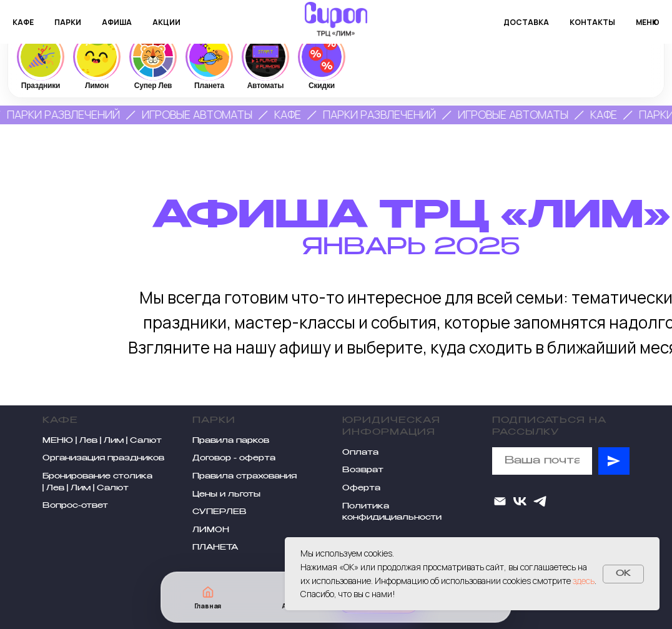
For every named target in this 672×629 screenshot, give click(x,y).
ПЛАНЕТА (215, 548)
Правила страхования (245, 477)
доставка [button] (526, 22)
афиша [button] (117, 22)
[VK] (520, 501)
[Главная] (208, 597)
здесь (584, 581)
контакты (592, 22)
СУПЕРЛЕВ (220, 512)
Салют (146, 441)
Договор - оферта (234, 458)
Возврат (363, 470)
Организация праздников (103, 458)
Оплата (360, 453)
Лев (88, 441)
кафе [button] (23, 22)
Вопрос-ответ (75, 506)
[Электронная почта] (500, 501)
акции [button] (166, 22)
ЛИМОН (211, 530)
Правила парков (231, 441)
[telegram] (540, 501)
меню (648, 22)
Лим (114, 441)
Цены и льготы (226, 495)
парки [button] (68, 22)
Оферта (361, 488)
